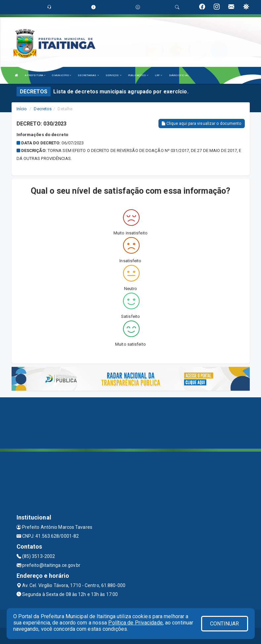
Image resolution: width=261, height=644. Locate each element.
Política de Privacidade (135, 623)
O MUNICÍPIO (62, 75)
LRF (159, 75)
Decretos (43, 109)
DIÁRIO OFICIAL (179, 75)
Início (22, 109)
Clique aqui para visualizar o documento (201, 124)
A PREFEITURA (35, 75)
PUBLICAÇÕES (138, 75)
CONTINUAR (225, 624)
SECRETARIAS (88, 75)
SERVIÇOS (113, 75)
